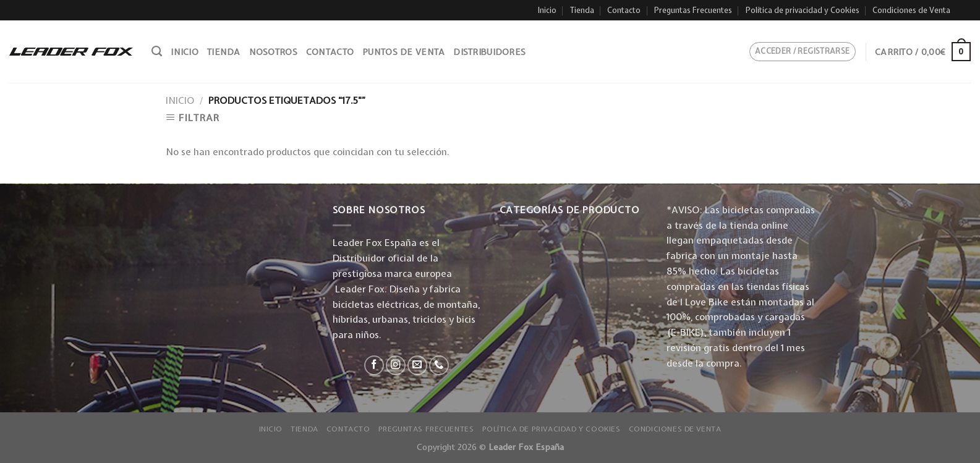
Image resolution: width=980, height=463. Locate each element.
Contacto (624, 10)
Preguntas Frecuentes (693, 10)
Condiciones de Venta (911, 10)
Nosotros (273, 52)
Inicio (547, 10)
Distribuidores (489, 52)
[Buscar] (157, 51)
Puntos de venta (403, 52)
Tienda (582, 10)
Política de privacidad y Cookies (803, 10)
